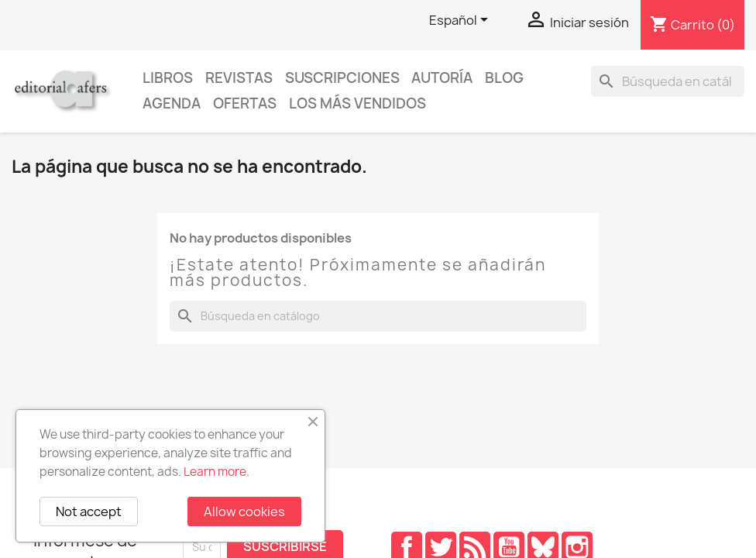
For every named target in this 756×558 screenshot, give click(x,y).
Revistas (239, 78)
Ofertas (245, 103)
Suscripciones (342, 78)
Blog (504, 78)
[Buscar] (668, 81)
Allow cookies (244, 511)
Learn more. (216, 472)
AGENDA (172, 103)
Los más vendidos (357, 103)
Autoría (442, 78)
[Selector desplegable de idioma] (461, 21)
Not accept (89, 511)
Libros (168, 78)
